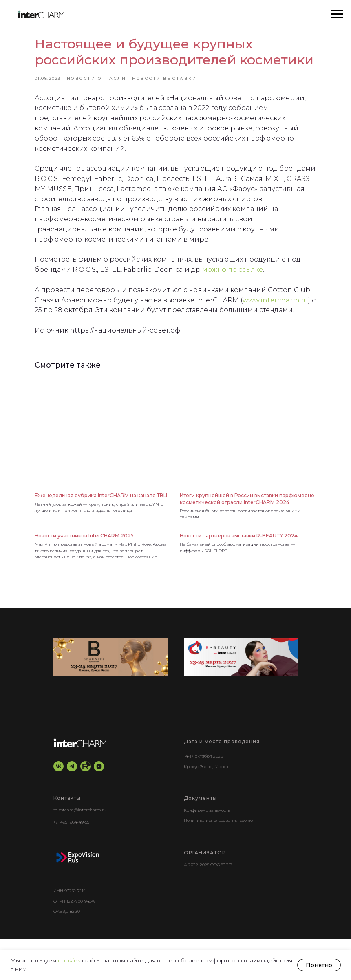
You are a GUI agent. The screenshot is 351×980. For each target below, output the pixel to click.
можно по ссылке (258, 298)
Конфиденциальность (207, 851)
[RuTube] (85, 807)
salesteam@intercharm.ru (80, 851)
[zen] (99, 807)
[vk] (58, 807)
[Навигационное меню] (337, 14)
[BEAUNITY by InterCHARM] (110, 698)
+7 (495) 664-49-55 (71, 863)
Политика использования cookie (218, 861)
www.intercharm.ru (80, 339)
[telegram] (72, 807)
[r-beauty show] (241, 698)
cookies (70, 960)
